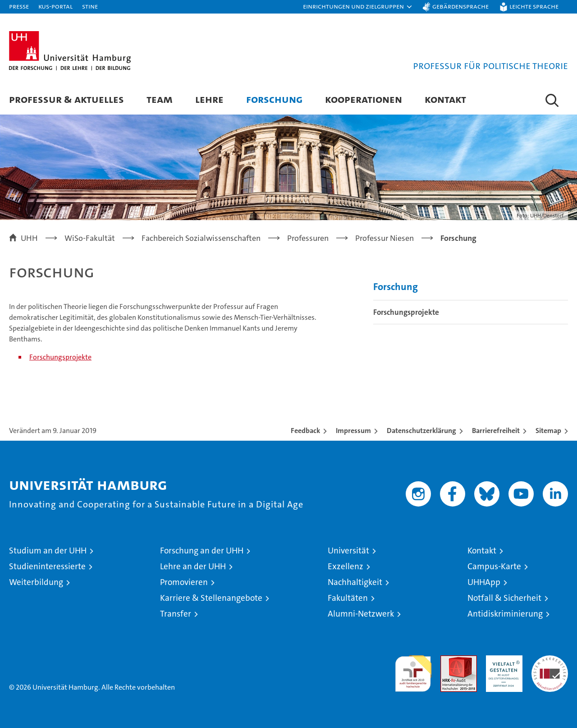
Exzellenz (346, 566)
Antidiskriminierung (505, 614)
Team (160, 99)
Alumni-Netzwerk (361, 614)
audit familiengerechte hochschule (413, 670)
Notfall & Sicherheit (504, 598)
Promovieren (184, 582)
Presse (19, 6)
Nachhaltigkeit (355, 582)
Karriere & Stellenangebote (211, 598)
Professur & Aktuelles (66, 99)
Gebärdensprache (460, 6)
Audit (449, 660)
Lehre (209, 99)
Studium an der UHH (48, 551)
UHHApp (484, 582)
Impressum (353, 431)
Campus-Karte (494, 566)
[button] (358, 7)
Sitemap (548, 431)
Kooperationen (364, 99)
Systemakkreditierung (550, 660)
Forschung (274, 99)
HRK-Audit (502, 660)
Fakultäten (348, 598)
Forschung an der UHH (202, 551)
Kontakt (445, 99)
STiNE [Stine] (90, 6)
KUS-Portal (55, 6)
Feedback (305, 431)
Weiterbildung (36, 582)
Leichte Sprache (534, 6)
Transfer (176, 614)
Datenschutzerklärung (421, 431)
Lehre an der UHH (193, 566)
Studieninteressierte (47, 566)
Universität (348, 551)
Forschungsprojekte (60, 357)
